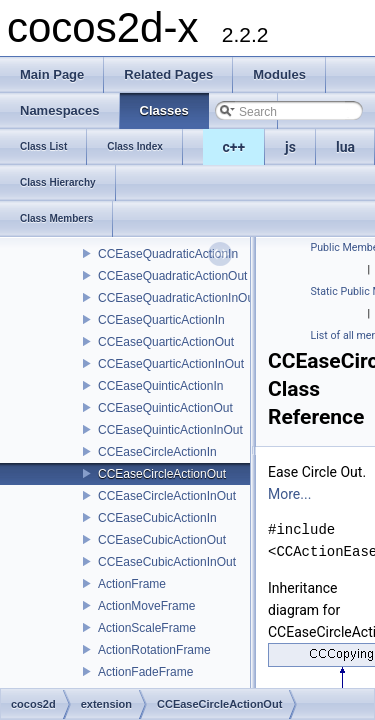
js (290, 147)
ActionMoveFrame (146, 606)
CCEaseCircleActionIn (157, 452)
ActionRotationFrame (154, 650)
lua (345, 147)
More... (289, 494)
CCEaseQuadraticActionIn (168, 254)
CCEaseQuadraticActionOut (172, 276)
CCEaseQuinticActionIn (160, 386)
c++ (234, 147)
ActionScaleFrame (147, 628)
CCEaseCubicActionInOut (167, 562)
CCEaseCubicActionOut (162, 540)
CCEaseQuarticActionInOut (171, 364)
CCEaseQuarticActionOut (166, 342)
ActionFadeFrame (145, 672)
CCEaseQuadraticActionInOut (177, 298)
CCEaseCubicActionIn (157, 518)
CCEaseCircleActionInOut (167, 496)
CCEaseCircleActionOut (162, 474)
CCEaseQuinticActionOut (165, 408)
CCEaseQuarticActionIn (161, 320)
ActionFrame (132, 584)
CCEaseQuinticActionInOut (170, 430)
